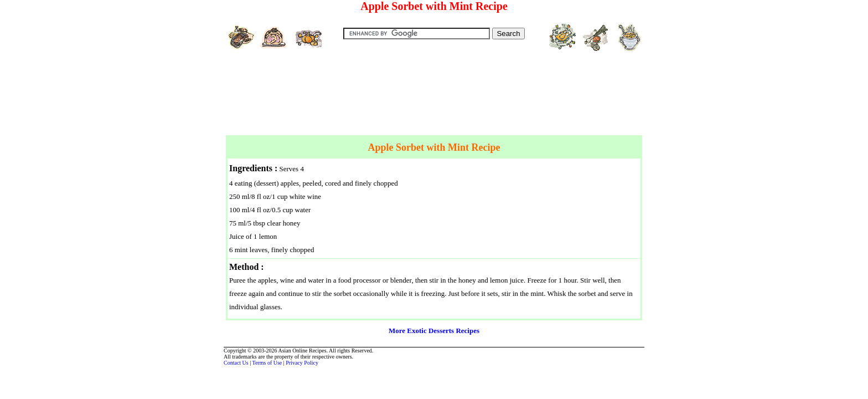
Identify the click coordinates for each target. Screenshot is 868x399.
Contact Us (236, 363)
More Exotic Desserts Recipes (434, 331)
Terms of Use (267, 363)
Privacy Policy (302, 363)
